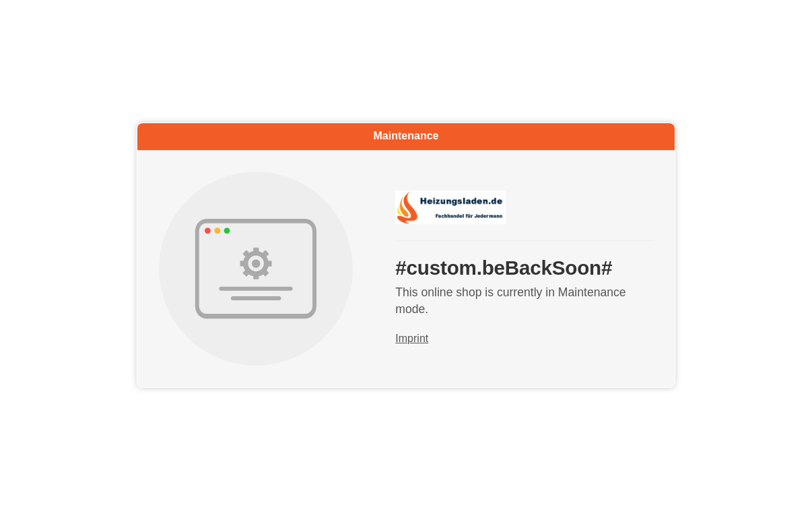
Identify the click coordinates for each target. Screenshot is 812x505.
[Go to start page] (524, 207)
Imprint (412, 339)
